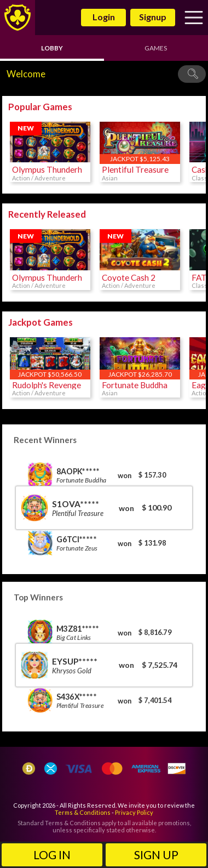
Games (156, 48)
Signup (153, 17)
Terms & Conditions (83, 812)
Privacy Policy (134, 812)
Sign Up (156, 855)
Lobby (52, 48)
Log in (52, 855)
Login (104, 17)
